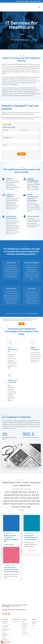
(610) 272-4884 (24, 1)
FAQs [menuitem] (33, 615)
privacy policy (29, 320)
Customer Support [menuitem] (35, 612)
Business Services (8, 525)
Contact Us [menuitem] (25, 624)
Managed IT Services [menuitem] (5, 612)
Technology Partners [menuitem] (25, 614)
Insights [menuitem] (24, 617)
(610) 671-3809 (37, 1)
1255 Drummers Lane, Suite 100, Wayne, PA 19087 (15, 595)
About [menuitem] (24, 611)
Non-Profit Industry (29, 525)
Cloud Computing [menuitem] (5, 629)
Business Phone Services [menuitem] (4, 639)
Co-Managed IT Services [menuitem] (5, 616)
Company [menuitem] (25, 609)
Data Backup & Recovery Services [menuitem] (6, 633)
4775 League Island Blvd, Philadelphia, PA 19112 (14, 599)
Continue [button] (21, 324)
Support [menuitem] (34, 609)
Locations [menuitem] (25, 622)
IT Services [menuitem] (5, 609)
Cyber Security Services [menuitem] (6, 620)
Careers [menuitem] (24, 620)
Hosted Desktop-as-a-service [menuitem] (6, 624)
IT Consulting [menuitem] (16, 609)
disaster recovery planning (21, 94)
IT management (13, 85)
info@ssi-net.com (15, 596)
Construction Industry (9, 557)
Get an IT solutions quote (20, 40)
